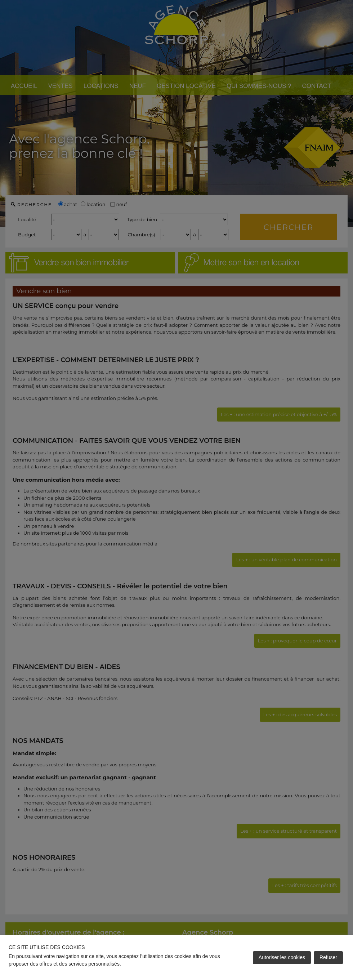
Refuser (328, 957)
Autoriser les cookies (282, 957)
